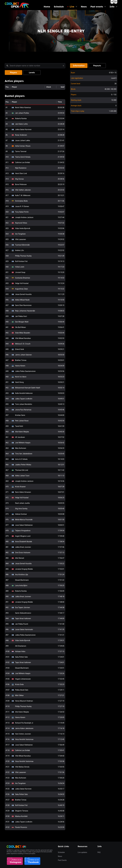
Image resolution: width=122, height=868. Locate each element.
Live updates (82, 852)
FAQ (99, 852)
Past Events (62, 860)
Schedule (59, 7)
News (84, 7)
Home (47, 7)
